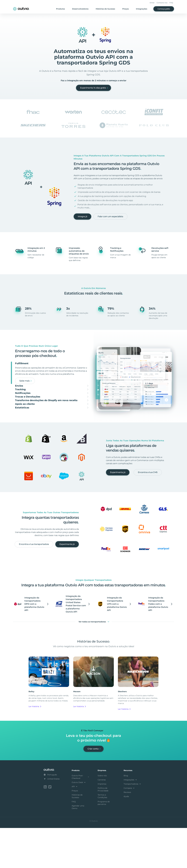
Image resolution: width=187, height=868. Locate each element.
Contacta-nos (162, 3)
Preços (126, 9)
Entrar (152, 3)
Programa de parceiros (104, 843)
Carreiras (102, 820)
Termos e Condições (102, 837)
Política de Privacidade (103, 830)
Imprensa (102, 824)
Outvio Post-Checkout (81, 817)
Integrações (142, 9)
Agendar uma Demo (78, 848)
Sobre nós (102, 816)
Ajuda (126, 837)
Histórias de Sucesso (105, 9)
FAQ (171, 3)
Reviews (127, 833)
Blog (126, 816)
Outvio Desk (79, 823)
